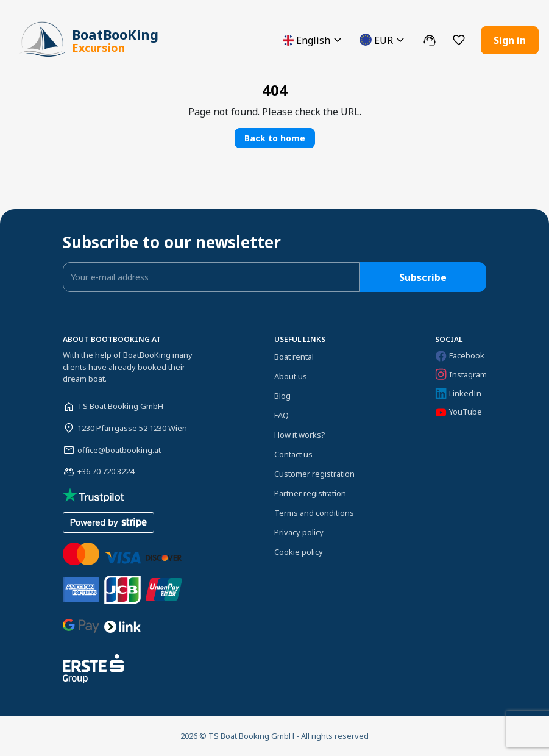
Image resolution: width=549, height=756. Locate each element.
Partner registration (310, 493)
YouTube (459, 412)
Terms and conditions (314, 513)
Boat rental (294, 357)
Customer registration (314, 474)
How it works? (300, 435)
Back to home (275, 138)
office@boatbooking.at (119, 450)
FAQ (282, 415)
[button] (314, 40)
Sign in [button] (510, 40)
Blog (282, 396)
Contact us (293, 454)
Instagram (461, 374)
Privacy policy (299, 532)
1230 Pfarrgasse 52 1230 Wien (132, 428)
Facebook (460, 355)
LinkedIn (458, 394)
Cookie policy (299, 552)
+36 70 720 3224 (106, 471)
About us (291, 376)
